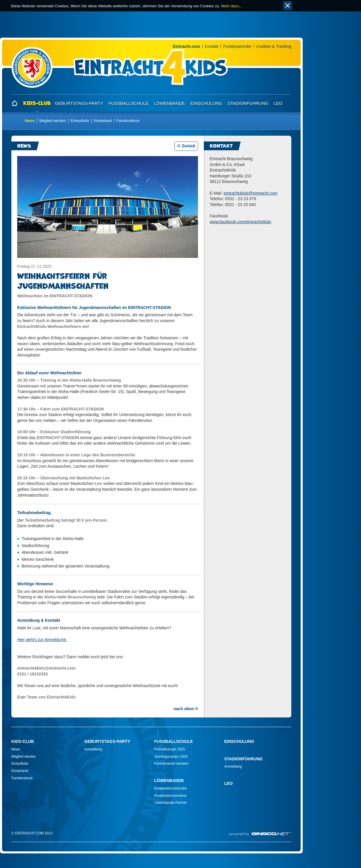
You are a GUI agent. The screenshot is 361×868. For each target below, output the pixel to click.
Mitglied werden (53, 121)
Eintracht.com (186, 46)
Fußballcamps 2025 (170, 749)
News (30, 121)
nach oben (184, 709)
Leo (278, 103)
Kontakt (212, 46)
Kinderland (103, 121)
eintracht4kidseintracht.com (250, 193)
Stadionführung (248, 103)
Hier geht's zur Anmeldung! (42, 640)
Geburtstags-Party (79, 103)
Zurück (189, 146)
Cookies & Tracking (274, 46)
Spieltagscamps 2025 (171, 757)
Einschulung (206, 103)
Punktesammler (237, 46)
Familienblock (128, 121)
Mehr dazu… (232, 6)
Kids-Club (37, 103)
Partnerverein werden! (171, 764)
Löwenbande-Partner (171, 803)
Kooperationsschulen (171, 788)
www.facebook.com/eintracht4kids (240, 222)
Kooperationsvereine (170, 796)
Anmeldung (93, 749)
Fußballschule (129, 103)
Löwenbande (170, 103)
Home (16, 103)
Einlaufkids (80, 121)
